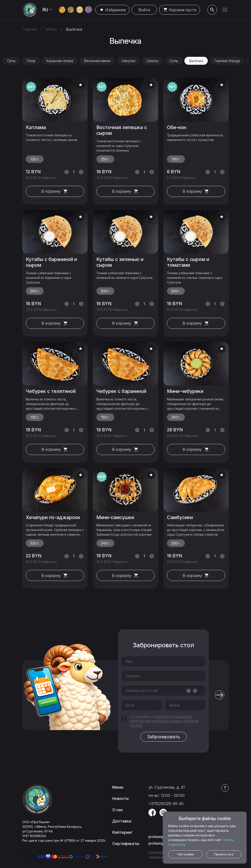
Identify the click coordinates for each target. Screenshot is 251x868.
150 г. (35, 417)
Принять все (224, 854)
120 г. (35, 159)
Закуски (128, 61)
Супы (174, 61)
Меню (118, 787)
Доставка (122, 821)
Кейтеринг (122, 832)
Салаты (152, 61)
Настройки (186, 854)
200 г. (35, 291)
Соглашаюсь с (164, 721)
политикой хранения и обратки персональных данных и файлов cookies (164, 721)
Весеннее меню (97, 61)
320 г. (35, 543)
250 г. (105, 159)
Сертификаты (126, 844)
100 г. (176, 159)
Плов (31, 61)
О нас (118, 810)
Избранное (112, 10)
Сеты (11, 61)
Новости (120, 799)
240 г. (105, 543)
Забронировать (164, 737)
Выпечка (196, 61)
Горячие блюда (227, 61)
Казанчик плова (60, 61)
